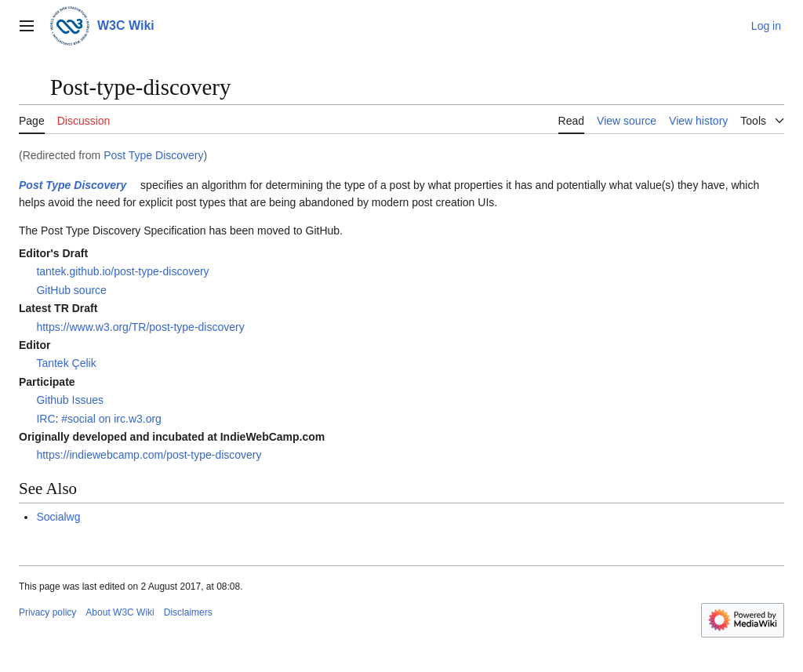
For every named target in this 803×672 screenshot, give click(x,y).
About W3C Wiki (120, 612)
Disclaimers (188, 612)
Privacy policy (47, 612)
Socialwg (58, 517)
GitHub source (71, 290)
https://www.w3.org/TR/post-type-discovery (140, 327)
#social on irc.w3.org (111, 419)
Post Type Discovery (153, 155)
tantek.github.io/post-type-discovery (122, 271)
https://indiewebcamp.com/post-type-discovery (149, 455)
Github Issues (70, 400)
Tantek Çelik (66, 363)
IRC (45, 419)
